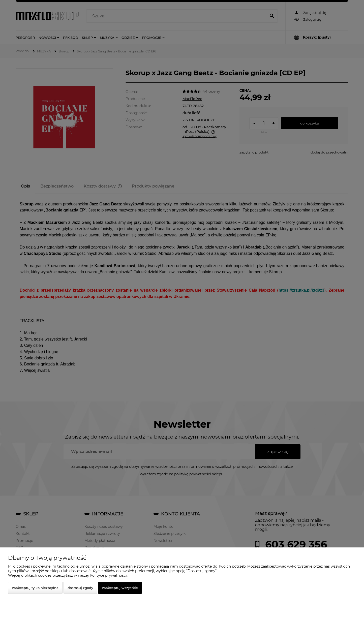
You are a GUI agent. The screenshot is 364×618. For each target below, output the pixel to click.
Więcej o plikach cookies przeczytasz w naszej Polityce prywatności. (68, 575)
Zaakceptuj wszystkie (120, 588)
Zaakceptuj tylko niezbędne (35, 588)
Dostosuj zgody (80, 588)
